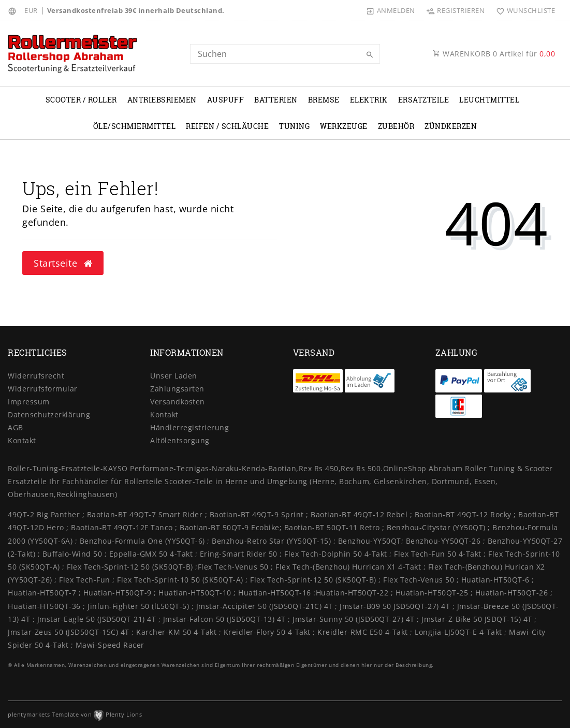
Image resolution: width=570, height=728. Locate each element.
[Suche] (370, 55)
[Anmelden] (391, 10)
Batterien (276, 100)
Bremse (324, 100)
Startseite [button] (63, 263)
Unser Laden (174, 376)
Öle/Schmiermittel (135, 126)
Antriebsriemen (162, 100)
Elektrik (369, 100)
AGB (16, 427)
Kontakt (22, 440)
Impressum (29, 402)
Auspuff (226, 100)
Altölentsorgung (180, 440)
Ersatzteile (424, 100)
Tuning (294, 126)
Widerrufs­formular (43, 389)
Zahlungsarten (177, 389)
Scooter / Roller (81, 100)
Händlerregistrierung (189, 427)
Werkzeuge (344, 126)
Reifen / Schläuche (227, 126)
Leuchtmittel (489, 100)
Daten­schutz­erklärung (49, 414)
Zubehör (396, 126)
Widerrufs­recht (36, 376)
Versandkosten (178, 402)
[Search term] (285, 54)
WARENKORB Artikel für (494, 54)
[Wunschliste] (523, 10)
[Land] (14, 10)
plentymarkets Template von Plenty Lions (75, 714)
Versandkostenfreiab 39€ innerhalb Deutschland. (136, 10)
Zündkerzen (451, 126)
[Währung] (31, 10)
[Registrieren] (456, 10)
